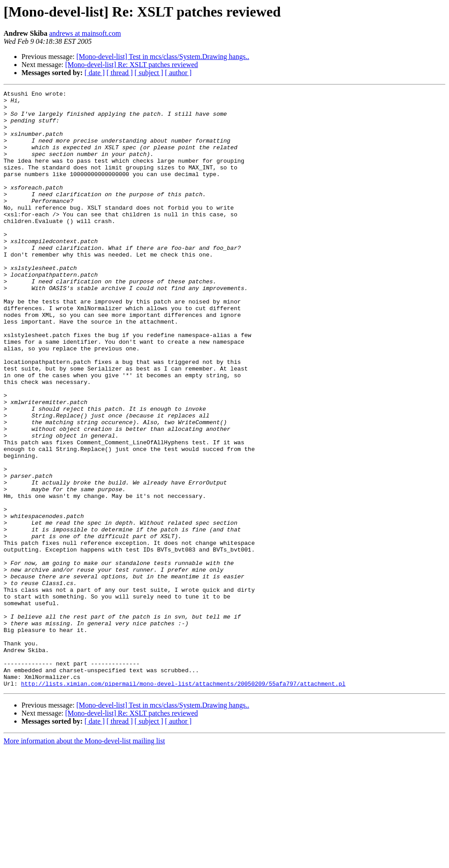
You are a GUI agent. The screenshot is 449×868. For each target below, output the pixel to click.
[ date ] (95, 73)
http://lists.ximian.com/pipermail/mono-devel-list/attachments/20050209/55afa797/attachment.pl (183, 803)
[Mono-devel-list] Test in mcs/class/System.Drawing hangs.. (163, 57)
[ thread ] (120, 73)
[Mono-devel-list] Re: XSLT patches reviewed (132, 65)
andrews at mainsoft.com (85, 33)
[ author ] (178, 73)
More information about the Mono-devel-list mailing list (84, 860)
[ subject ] (149, 73)
